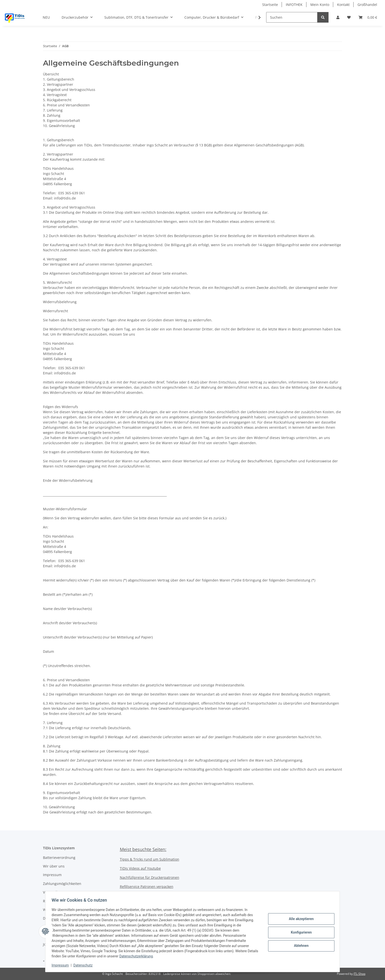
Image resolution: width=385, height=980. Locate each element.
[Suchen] (292, 17)
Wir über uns (54, 866)
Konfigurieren (299, 932)
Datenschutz (85, 965)
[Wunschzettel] (349, 17)
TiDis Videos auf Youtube (140, 868)
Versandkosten (55, 892)
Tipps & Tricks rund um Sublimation (150, 859)
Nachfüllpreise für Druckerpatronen (150, 877)
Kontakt (343, 5)
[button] (338, 17)
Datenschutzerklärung (149, 956)
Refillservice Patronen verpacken (147, 887)
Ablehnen (299, 945)
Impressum (52, 875)
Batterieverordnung (59, 858)
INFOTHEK (294, 5)
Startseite (270, 5)
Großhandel (367, 5)
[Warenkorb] (368, 17)
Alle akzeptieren (299, 920)
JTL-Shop (359, 974)
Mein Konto (320, 5)
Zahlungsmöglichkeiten (62, 884)
